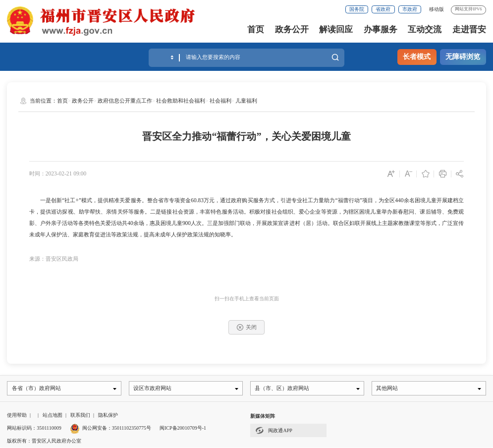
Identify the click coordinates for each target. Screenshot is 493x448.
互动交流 (425, 29)
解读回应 (336, 29)
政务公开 (292, 29)
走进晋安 (469, 29)
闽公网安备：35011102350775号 (110, 428)
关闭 (247, 327)
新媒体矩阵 (263, 417)
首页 (256, 29)
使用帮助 (17, 416)
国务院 (357, 9)
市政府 (410, 9)
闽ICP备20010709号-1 (183, 428)
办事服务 (381, 29)
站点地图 (53, 416)
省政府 (383, 9)
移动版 (437, 9)
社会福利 (220, 101)
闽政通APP (274, 431)
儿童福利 (246, 101)
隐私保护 (108, 416)
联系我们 (80, 416)
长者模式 (417, 56)
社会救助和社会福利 (181, 101)
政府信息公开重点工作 (125, 101)
